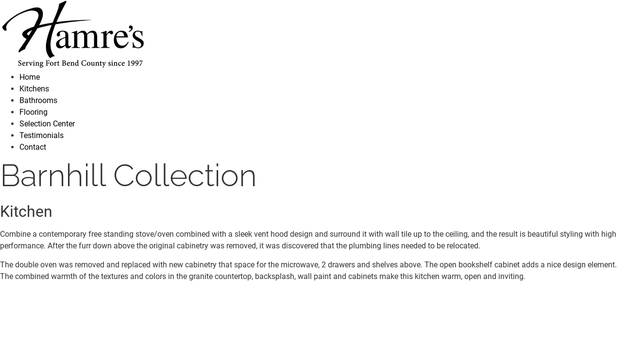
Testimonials (42, 135)
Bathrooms (38, 100)
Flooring (34, 112)
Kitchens (34, 89)
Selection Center (47, 124)
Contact (33, 147)
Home (30, 77)
